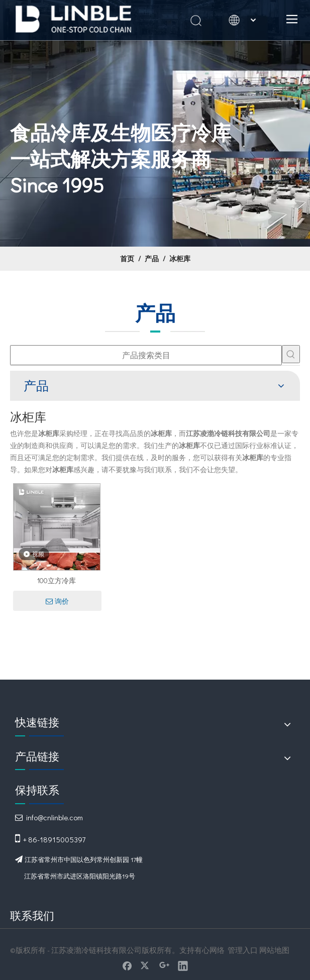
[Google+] (164, 965)
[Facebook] (127, 965)
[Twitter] (146, 965)
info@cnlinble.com (55, 817)
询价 (57, 601)
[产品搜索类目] (146, 355)
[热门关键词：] (291, 354)
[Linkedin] (183, 965)
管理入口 (243, 950)
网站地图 (274, 950)
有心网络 (210, 950)
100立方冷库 (57, 580)
